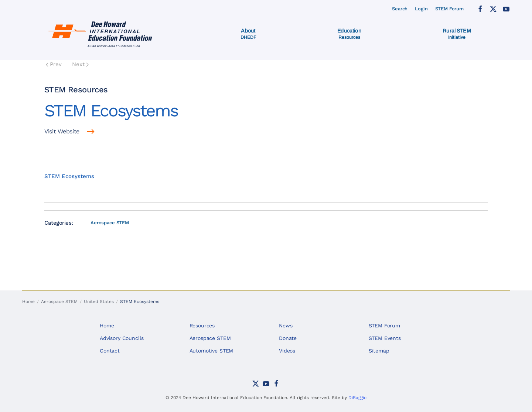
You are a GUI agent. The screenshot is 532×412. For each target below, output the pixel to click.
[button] (248, 34)
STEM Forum (450, 9)
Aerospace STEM (110, 223)
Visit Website (62, 131)
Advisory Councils (122, 338)
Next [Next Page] (80, 64)
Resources (202, 326)
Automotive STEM (212, 351)
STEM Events (385, 338)
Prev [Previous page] (54, 64)
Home (107, 326)
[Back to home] (102, 34)
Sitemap (379, 351)
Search (400, 9)
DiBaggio (357, 398)
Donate (288, 338)
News (286, 326)
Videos (287, 351)
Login (421, 9)
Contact (110, 351)
